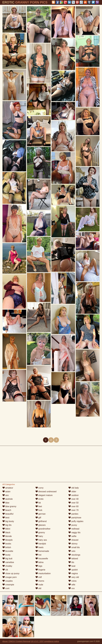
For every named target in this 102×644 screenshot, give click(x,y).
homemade (42, 551)
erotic (40, 499)
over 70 (73, 510)
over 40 (73, 499)
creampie (8, 585)
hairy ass (41, 540)
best (6, 518)
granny (40, 532)
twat (72, 566)
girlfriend (41, 521)
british (7, 547)
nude (39, 585)
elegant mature (44, 495)
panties (73, 514)
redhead (74, 529)
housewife (42, 559)
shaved (73, 540)
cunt (6, 588)
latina (40, 562)
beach (7, 510)
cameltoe (8, 562)
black (6, 532)
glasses (41, 525)
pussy (73, 525)
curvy (40, 488)
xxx (71, 588)
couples (8, 581)
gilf (38, 518)
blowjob (8, 540)
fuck (39, 510)
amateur (8, 488)
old (38, 588)
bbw (6, 503)
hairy (39, 536)
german (41, 514)
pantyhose (75, 518)
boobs (7, 544)
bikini (6, 529)
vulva (72, 581)
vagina (73, 573)
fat (38, 503)
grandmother (43, 529)
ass (6, 495)
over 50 (73, 503)
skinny (73, 544)
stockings (74, 555)
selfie (72, 536)
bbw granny (9, 506)
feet (39, 506)
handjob (41, 544)
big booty (8, 521)
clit (5, 570)
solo (72, 551)
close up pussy (11, 573)
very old (74, 577)
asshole (8, 499)
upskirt (73, 570)
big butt (7, 559)
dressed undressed (46, 492)
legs (39, 566)
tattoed (73, 559)
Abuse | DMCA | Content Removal (16, 641)
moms (40, 581)
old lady (74, 488)
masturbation (43, 573)
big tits (7, 525)
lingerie (40, 570)
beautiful (8, 514)
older (72, 492)
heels (40, 547)
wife (72, 585)
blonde (7, 536)
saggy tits (74, 532)
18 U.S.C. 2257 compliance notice (45, 641)
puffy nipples (76, 521)
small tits (74, 547)
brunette (8, 551)
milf (39, 577)
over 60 (73, 506)
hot (38, 555)
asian (6, 492)
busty (6, 555)
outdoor (74, 495)
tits (71, 562)
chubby (7, 566)
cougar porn (10, 577)
